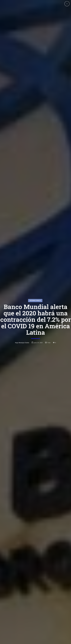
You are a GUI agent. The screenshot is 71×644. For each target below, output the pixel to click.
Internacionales (35, 271)
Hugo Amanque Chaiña (22, 314)
